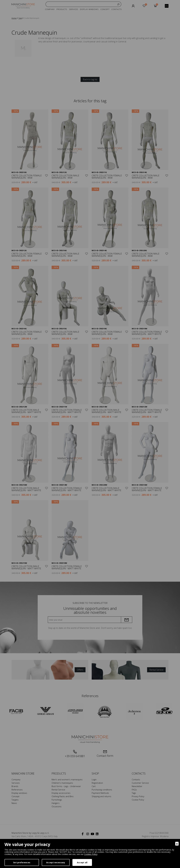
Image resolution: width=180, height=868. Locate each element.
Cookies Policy (91, 854)
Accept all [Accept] (82, 862)
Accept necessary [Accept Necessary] (56, 862)
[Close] (177, 844)
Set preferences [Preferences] (22, 862)
